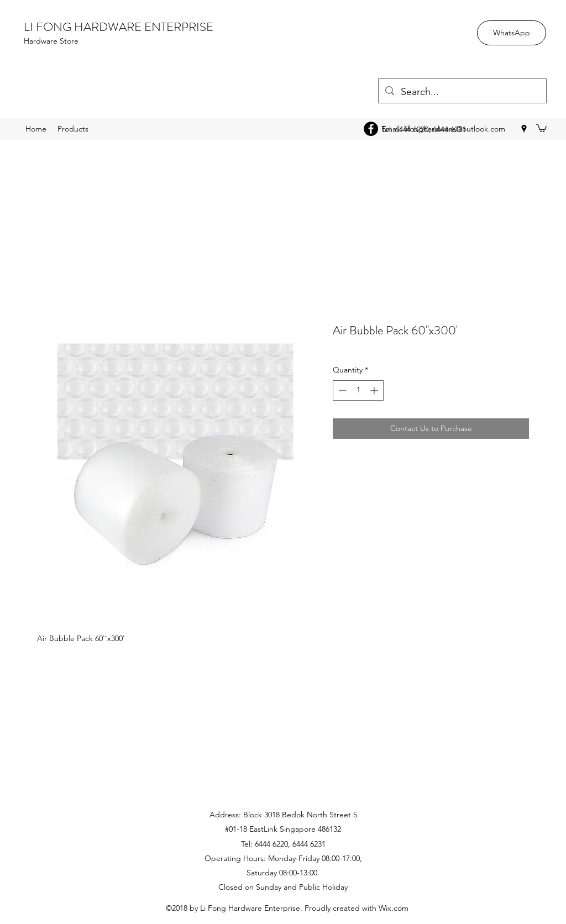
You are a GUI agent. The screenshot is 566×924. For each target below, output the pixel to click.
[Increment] (375, 390)
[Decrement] (341, 390)
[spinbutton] (358, 390)
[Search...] (462, 92)
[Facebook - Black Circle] (371, 129)
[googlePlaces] (524, 129)
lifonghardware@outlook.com (455, 129)
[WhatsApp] (512, 33)
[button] (541, 128)
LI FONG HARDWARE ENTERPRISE (119, 27)
